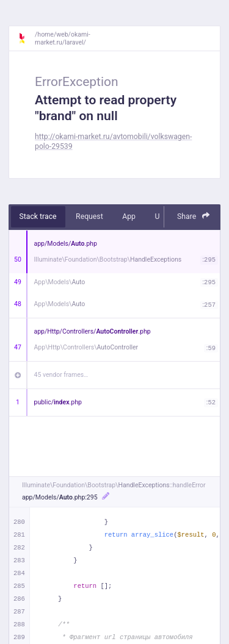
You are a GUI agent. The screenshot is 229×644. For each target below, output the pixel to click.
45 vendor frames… (61, 375)
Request (89, 216)
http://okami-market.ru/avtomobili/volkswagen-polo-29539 (113, 141)
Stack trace (38, 216)
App (129, 216)
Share (194, 216)
